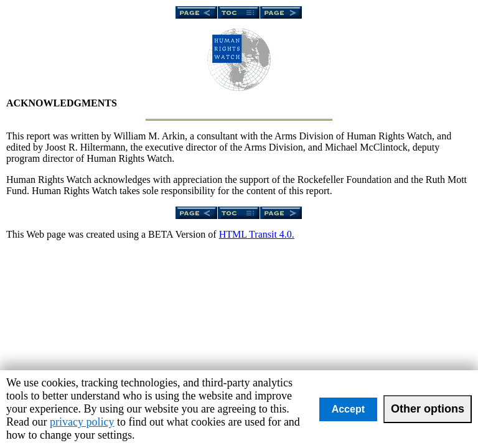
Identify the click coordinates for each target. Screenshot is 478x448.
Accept (348, 409)
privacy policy (82, 422)
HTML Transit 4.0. (257, 234)
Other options (428, 409)
